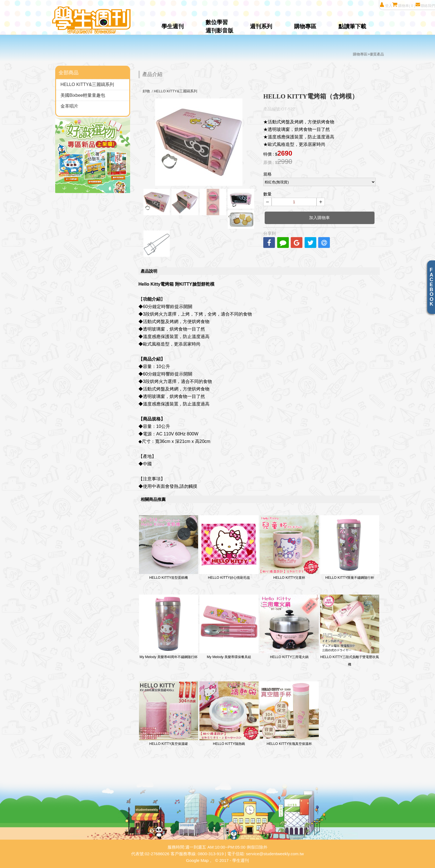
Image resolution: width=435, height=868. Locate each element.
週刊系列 (261, 26)
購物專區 (305, 26)
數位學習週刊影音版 (219, 26)
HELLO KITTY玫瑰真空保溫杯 (289, 714)
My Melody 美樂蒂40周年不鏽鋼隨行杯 (169, 627)
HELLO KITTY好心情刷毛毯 (229, 548)
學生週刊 (173, 26)
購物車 (404, 5)
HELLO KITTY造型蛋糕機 (169, 548)
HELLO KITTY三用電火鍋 (289, 627)
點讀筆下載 (352, 26)
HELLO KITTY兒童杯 (289, 548)
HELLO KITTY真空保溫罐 (169, 714)
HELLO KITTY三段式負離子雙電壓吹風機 (350, 631)
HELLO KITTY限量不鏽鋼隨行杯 (350, 548)
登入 (386, 5)
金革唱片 (69, 106)
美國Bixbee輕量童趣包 (83, 95)
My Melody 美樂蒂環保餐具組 (229, 627)
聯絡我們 (425, 5)
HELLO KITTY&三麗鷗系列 (87, 84)
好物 (146, 91)
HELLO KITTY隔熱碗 (229, 714)
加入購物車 (319, 218)
